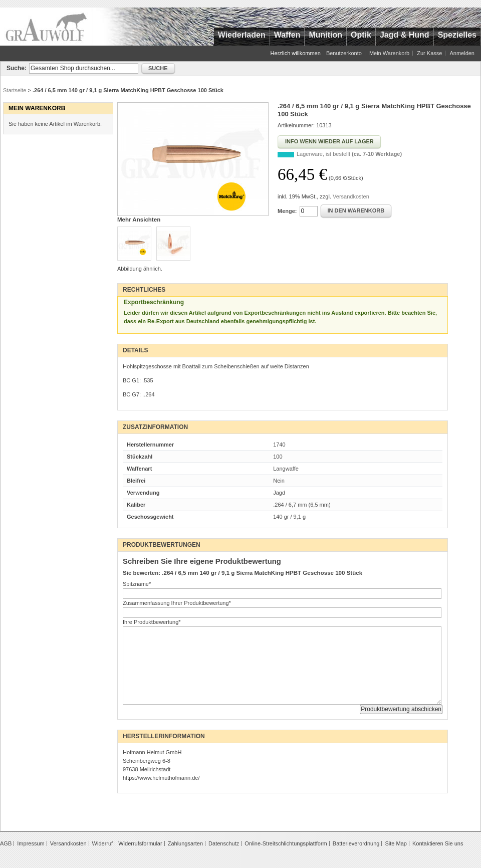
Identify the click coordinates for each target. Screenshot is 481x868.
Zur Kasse (429, 53)
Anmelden (462, 53)
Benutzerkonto (344, 53)
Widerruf (103, 843)
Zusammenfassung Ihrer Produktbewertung (177, 603)
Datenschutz (224, 843)
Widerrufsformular (140, 843)
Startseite (15, 90)
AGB (6, 843)
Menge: (287, 211)
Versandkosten (351, 196)
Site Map (396, 843)
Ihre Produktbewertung (152, 622)
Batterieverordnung (356, 843)
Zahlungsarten (185, 843)
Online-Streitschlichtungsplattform (286, 843)
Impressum (31, 843)
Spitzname (137, 584)
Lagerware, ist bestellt (349, 154)
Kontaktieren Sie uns (438, 843)
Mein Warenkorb (389, 53)
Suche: (17, 68)
